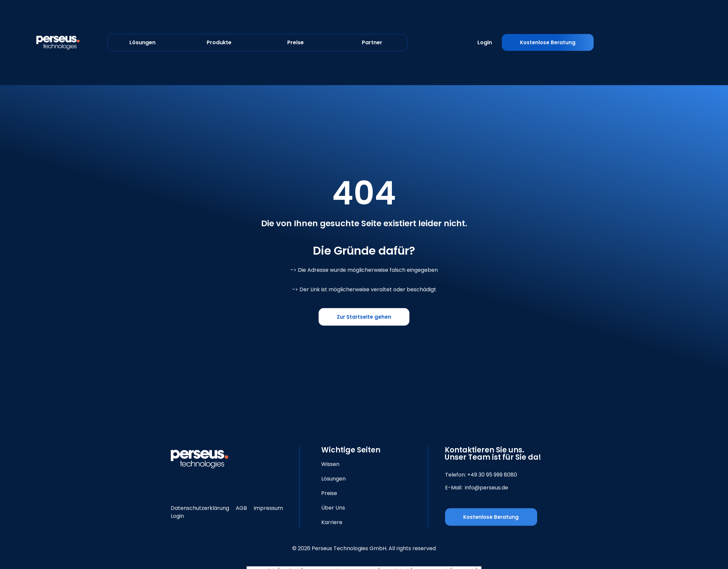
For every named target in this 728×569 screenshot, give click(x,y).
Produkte (219, 42)
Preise (295, 42)
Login (485, 42)
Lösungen (142, 42)
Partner (372, 42)
